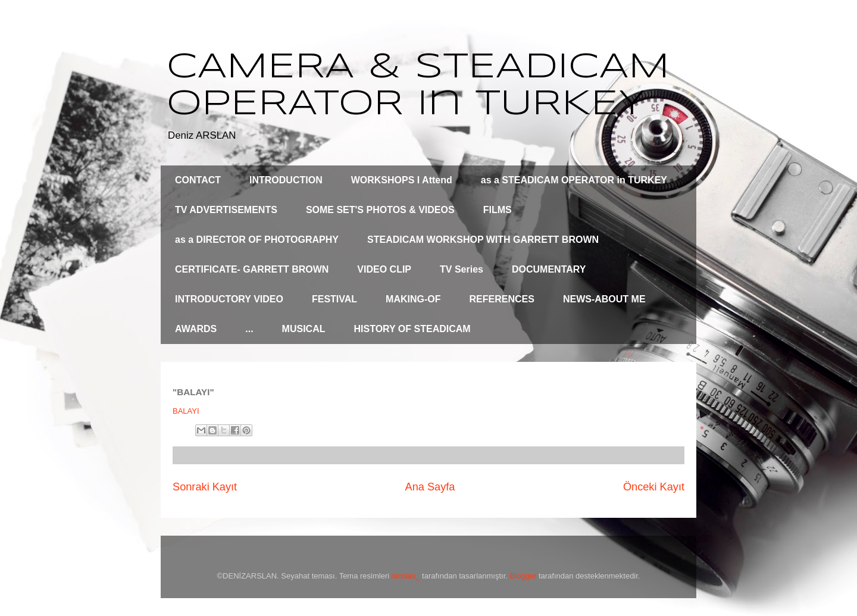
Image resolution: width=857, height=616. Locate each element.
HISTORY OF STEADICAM (412, 329)
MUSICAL (304, 329)
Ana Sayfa (430, 487)
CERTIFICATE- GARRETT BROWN (252, 269)
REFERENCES (502, 299)
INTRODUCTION (286, 180)
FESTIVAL (334, 299)
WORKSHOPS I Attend (402, 180)
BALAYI (186, 411)
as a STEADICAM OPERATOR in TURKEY (574, 180)
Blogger (523, 576)
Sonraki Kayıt (205, 487)
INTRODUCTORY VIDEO (229, 299)
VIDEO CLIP (384, 269)
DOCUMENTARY (549, 269)
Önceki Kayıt (654, 487)
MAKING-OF (413, 299)
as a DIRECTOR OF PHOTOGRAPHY (257, 240)
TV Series (462, 269)
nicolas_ (406, 576)
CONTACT (198, 180)
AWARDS (196, 329)
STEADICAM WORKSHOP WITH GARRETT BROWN (483, 240)
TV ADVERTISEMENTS (226, 210)
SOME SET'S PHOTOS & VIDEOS (380, 210)
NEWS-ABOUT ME (604, 299)
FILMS (498, 210)
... (249, 329)
